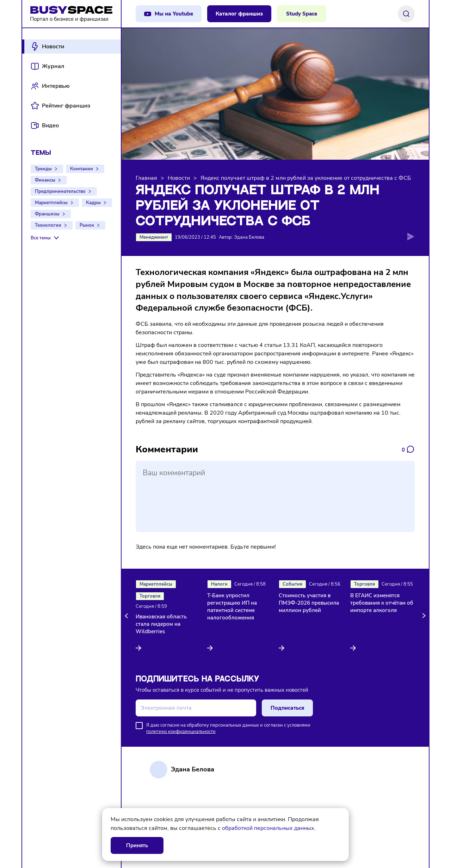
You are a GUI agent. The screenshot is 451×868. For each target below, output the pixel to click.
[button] (128, 616)
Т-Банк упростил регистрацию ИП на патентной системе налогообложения (232, 607)
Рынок (87, 225)
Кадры (93, 203)
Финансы (45, 180)
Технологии (48, 225)
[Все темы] (46, 238)
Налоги (219, 584)
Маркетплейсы (51, 203)
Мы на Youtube (174, 14)
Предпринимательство (60, 191)
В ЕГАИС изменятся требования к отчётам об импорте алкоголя (382, 603)
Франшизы (47, 214)
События (292, 584)
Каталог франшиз (239, 14)
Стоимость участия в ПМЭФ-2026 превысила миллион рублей (309, 603)
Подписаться (288, 708)
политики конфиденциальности (181, 732)
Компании (82, 169)
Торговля (150, 596)
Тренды (43, 169)
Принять (137, 845)
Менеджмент (154, 237)
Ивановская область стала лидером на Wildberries (161, 624)
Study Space (302, 14)
